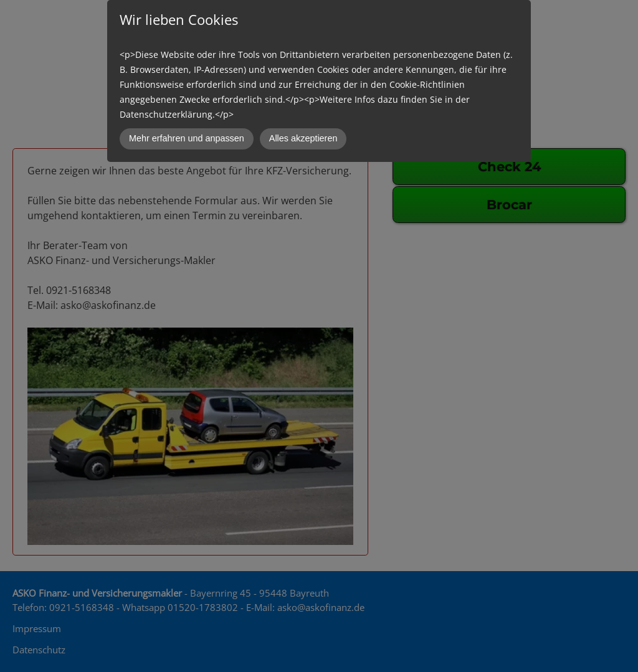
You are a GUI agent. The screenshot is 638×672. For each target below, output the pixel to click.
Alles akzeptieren (303, 138)
